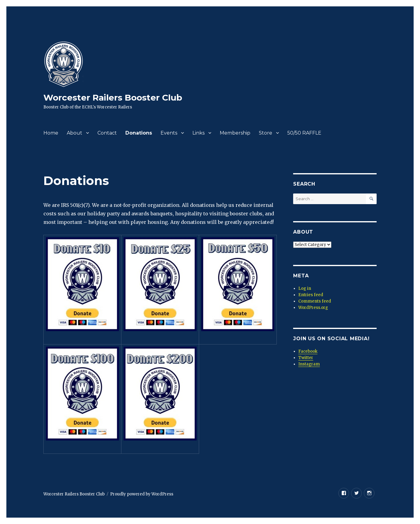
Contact (107, 133)
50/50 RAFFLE (304, 133)
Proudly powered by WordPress (142, 494)
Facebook (308, 351)
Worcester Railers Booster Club (113, 98)
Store (266, 133)
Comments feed (315, 301)
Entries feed (311, 295)
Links (198, 133)
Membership (235, 133)
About (75, 133)
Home (51, 133)
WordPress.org (313, 308)
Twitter (306, 358)
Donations (139, 133)
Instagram (309, 364)
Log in (305, 288)
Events (169, 133)
